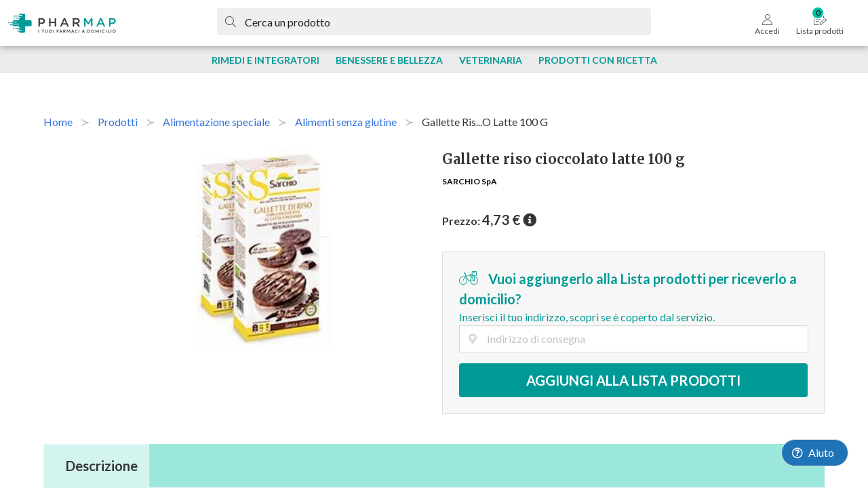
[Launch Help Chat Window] (815, 453)
